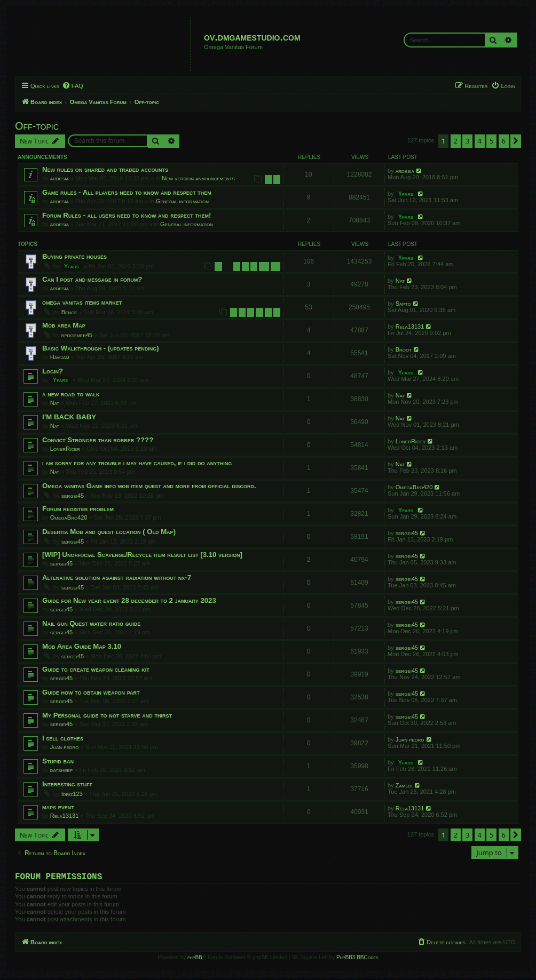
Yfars (406, 194)
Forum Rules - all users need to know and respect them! (127, 215)
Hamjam (60, 357)
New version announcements (198, 178)
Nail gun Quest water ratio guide (91, 623)
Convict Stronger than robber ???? (98, 440)
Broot (404, 349)
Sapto (403, 304)
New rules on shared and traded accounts (105, 169)
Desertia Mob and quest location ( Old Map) (109, 532)
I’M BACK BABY (69, 417)
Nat (400, 281)
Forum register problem (78, 509)
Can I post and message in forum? (92, 279)
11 (275, 266)
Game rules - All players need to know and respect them (127, 192)
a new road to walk (71, 394)
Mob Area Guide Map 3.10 (82, 646)
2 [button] (456, 141)
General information (182, 201)
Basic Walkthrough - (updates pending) (101, 348)
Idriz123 (72, 794)
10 (264, 266)
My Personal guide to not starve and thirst (107, 715)
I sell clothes (63, 738)
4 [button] (480, 141)
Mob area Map (64, 325)
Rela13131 (410, 326)
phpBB (195, 959)
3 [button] (467, 141)
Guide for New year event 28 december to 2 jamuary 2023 (129, 600)
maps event (58, 807)
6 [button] (504, 141)
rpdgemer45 (77, 335)
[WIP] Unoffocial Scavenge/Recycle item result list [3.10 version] (142, 555)
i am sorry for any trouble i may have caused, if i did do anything (137, 463)
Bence (69, 312)
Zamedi (404, 785)
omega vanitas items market (82, 302)
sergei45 (73, 496)
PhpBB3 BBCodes (357, 959)
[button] (516, 141)
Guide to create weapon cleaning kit (96, 669)
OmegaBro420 (414, 487)
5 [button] (491, 141)
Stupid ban (58, 761)
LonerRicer (65, 449)
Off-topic (37, 126)
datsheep (62, 770)
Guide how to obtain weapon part (91, 692)
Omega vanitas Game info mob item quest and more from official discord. (149, 486)
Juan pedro (65, 747)
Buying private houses (74, 256)
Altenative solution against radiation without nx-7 (117, 577)
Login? (53, 371)
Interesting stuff (67, 784)
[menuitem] (73, 86)
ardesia (60, 178)
